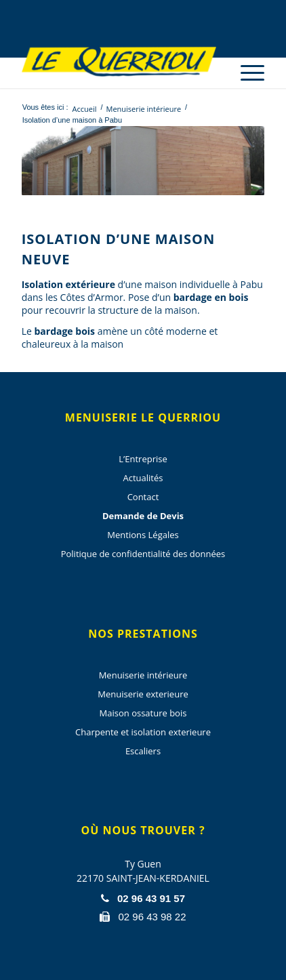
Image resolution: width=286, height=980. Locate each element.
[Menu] (246, 73)
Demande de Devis (143, 516)
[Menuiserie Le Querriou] (119, 61)
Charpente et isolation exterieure (143, 732)
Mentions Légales (143, 535)
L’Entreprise (143, 459)
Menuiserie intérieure (143, 675)
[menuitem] (246, 61)
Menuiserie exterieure (143, 694)
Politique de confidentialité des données (143, 554)
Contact (143, 497)
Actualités (143, 478)
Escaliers (143, 751)
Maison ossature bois (143, 713)
